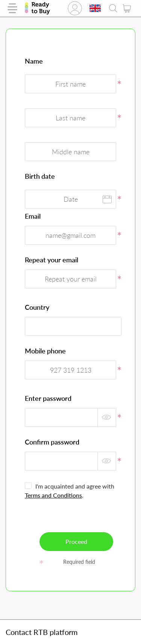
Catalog (12, 8)
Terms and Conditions (53, 495)
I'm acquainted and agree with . (70, 491)
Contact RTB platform (42, 632)
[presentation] (82, 518)
